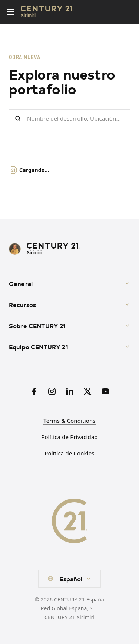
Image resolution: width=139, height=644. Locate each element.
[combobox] (69, 579)
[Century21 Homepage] (47, 12)
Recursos (69, 304)
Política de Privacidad (69, 437)
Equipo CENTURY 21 (69, 347)
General (69, 283)
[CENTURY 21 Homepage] (69, 249)
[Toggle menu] (10, 12)
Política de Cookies (69, 453)
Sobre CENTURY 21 (69, 326)
